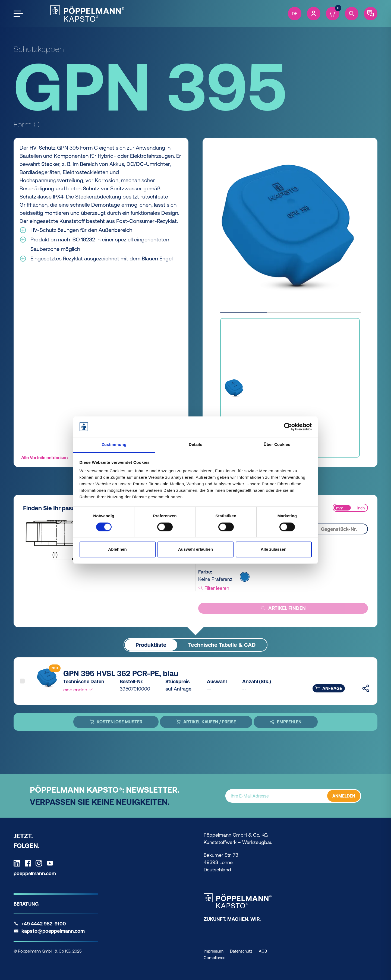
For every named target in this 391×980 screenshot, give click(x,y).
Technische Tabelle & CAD (222, 645)
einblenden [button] (78, 690)
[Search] (352, 14)
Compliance (215, 958)
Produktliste (151, 645)
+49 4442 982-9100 (44, 924)
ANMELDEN (344, 796)
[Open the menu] (18, 14)
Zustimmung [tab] (114, 445)
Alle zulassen (274, 549)
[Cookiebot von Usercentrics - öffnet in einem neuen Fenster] (288, 427)
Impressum (214, 951)
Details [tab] (195, 445)
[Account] (314, 14)
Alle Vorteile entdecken (44, 458)
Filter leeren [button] (214, 588)
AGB (263, 951)
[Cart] (333, 14)
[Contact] (371, 14)
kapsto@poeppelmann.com (53, 931)
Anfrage (329, 688)
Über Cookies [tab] (277, 445)
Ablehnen (117, 549)
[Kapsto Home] (87, 14)
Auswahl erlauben (195, 549)
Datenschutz (241, 951)
